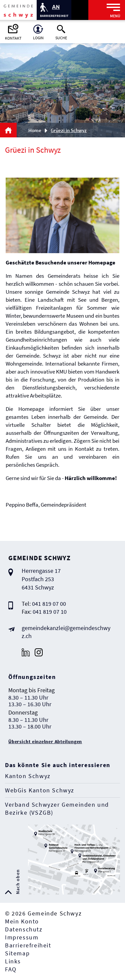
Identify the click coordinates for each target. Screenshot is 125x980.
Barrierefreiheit (28, 945)
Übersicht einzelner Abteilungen (45, 741)
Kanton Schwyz (28, 776)
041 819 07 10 (50, 612)
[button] (71, 130)
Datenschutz (24, 929)
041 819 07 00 (49, 604)
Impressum (22, 937)
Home (35, 130)
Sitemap (17, 953)
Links (13, 961)
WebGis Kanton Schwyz (40, 790)
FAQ (11, 969)
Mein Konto (22, 921)
